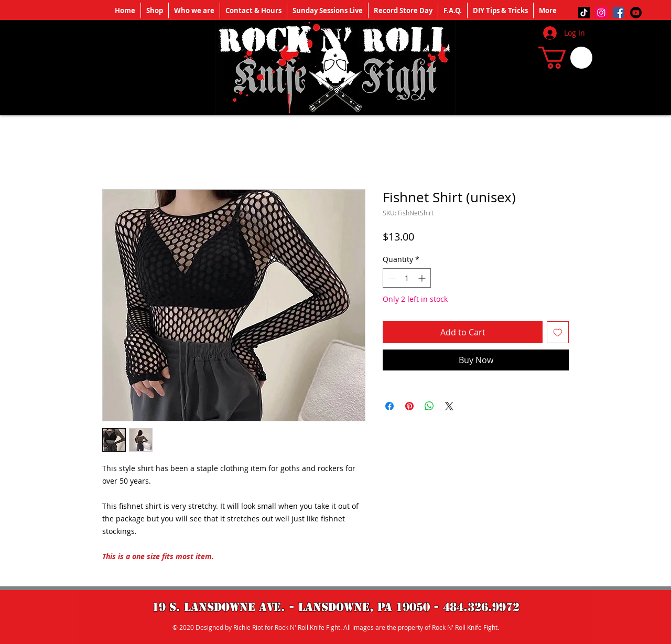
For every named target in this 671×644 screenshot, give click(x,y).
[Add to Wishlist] (558, 332)
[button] (565, 58)
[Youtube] (636, 13)
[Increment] (423, 278)
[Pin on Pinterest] (409, 406)
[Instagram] (601, 13)
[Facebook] (619, 13)
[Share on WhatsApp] (429, 406)
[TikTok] (584, 13)
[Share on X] (449, 406)
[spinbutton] (407, 278)
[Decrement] (391, 278)
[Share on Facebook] (389, 406)
